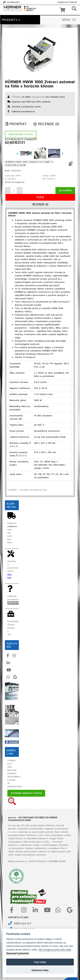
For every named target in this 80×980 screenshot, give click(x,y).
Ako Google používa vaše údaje (55, 950)
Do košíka (65, 191)
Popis (40, 197)
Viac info (10, 576)
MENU (69, 20)
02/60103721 (15, 143)
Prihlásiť (73, 2)
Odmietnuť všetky (40, 970)
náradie (12, 832)
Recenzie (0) (46, 124)
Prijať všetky (40, 962)
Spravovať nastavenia (18, 953)
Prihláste (16, 97)
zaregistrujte (38, 97)
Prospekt (16, 124)
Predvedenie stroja (21, 134)
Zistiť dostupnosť (15, 182)
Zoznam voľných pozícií (26, 793)
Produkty (11, 20)
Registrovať (63, 2)
